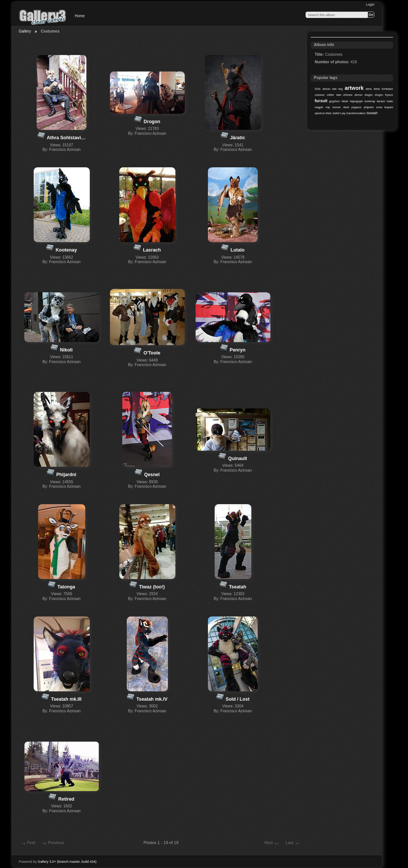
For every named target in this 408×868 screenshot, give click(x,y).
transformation (356, 113)
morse (337, 107)
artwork (354, 88)
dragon (369, 95)
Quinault (238, 459)
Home (80, 16)
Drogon (152, 122)
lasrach (381, 101)
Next (272, 843)
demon (358, 95)
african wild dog (332, 89)
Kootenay (66, 250)
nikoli (346, 107)
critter (330, 95)
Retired (66, 799)
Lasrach (152, 250)
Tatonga (66, 587)
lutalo (390, 101)
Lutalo (238, 250)
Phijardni (66, 475)
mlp (328, 107)
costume (319, 95)
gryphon (335, 101)
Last (293, 843)
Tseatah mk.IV (152, 699)
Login (370, 4)
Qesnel (152, 475)
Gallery (25, 31)
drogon (379, 95)
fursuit (321, 101)
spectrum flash (323, 113)
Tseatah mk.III (66, 699)
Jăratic (237, 138)
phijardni (369, 107)
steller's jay (339, 113)
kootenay (370, 101)
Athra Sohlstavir (383, 89)
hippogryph (356, 101)
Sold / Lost (237, 699)
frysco (389, 95)
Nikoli (66, 350)
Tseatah (237, 587)
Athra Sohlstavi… (66, 138)
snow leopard (385, 107)
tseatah (372, 113)
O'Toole (152, 353)
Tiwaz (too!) (152, 587)
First (28, 843)
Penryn (237, 350)
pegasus (356, 107)
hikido (345, 101)
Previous (53, 843)
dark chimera (344, 95)
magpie (319, 107)
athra (369, 89)
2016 (317, 89)
